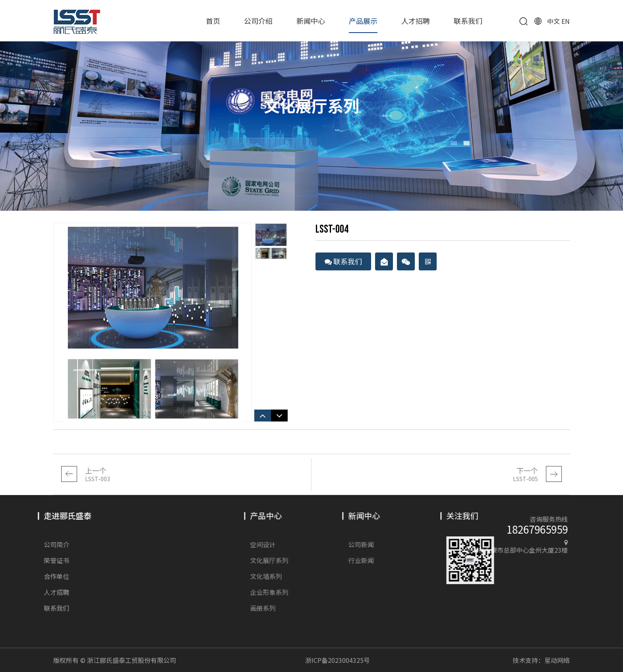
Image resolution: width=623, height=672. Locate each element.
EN (566, 21)
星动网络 (557, 660)
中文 (553, 21)
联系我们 (468, 21)
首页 (213, 21)
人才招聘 (416, 21)
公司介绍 (258, 21)
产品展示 (363, 21)
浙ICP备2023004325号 (338, 660)
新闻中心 (311, 21)
